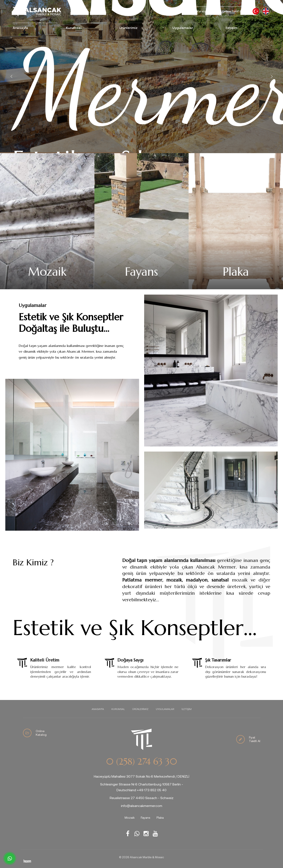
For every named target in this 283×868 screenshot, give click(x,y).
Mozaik (130, 817)
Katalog (202, 11)
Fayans (146, 817)
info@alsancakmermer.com (142, 806)
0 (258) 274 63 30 (141, 762)
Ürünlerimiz (128, 28)
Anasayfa (20, 28)
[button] (272, 77)
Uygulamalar (183, 28)
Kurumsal (74, 28)
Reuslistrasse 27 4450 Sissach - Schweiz (142, 798)
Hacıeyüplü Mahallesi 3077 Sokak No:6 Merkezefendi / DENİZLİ (141, 776)
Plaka (160, 817)
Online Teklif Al (232, 11)
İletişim (231, 28)
